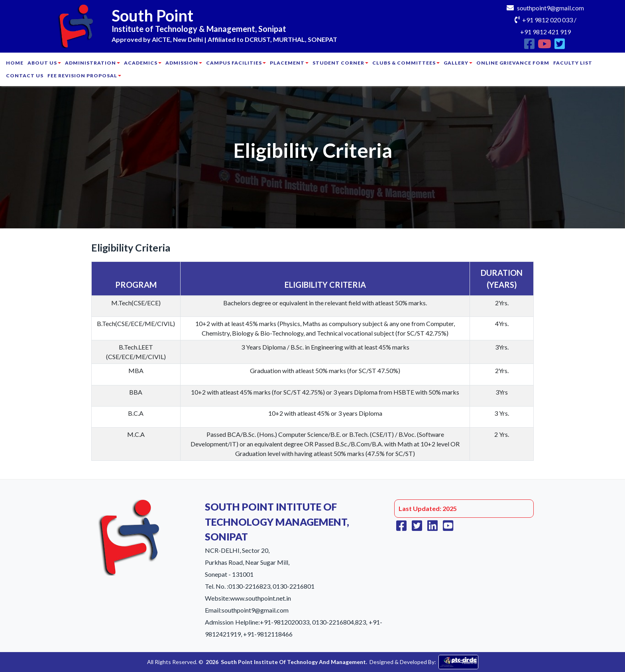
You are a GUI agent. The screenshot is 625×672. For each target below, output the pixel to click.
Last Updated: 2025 (428, 508)
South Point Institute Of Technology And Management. (294, 662)
